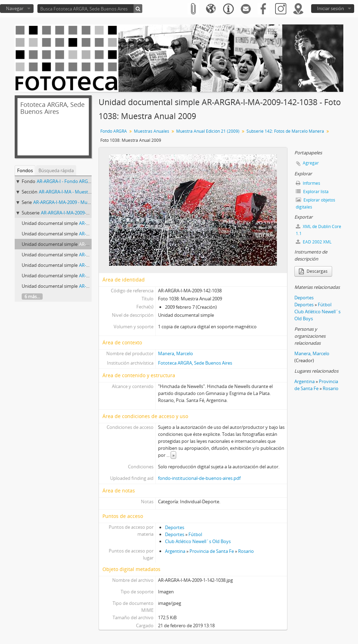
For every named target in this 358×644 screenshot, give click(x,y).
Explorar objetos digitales (316, 203)
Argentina (175, 551)
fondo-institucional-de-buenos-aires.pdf (199, 478)
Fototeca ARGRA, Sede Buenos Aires (195, 363)
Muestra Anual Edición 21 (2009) (208, 131)
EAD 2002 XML (314, 242)
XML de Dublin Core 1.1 (318, 230)
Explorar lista (312, 192)
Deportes (175, 527)
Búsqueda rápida (56, 170)
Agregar (311, 163)
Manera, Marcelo (176, 353)
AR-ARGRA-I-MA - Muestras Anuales (75, 192)
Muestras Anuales (152, 131)
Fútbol (195, 534)
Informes (308, 183)
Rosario (246, 551)
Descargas (313, 271)
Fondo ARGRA (114, 131)
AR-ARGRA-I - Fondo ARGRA (65, 181)
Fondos (25, 170)
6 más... (32, 297)
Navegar (15, 8)
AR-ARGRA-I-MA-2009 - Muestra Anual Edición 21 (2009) (90, 202)
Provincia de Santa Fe (212, 551)
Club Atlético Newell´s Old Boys (198, 541)
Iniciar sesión (331, 8)
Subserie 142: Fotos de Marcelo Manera (285, 131)
